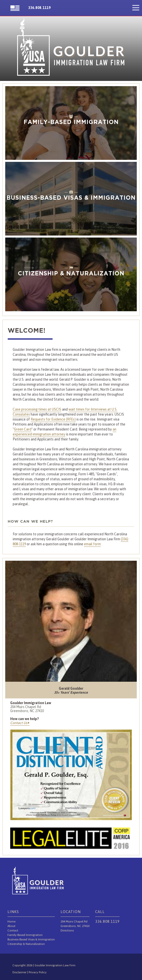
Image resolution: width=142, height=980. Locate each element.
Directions (67, 930)
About (11, 926)
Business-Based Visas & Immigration (31, 939)
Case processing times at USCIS (37, 409)
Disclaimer (20, 972)
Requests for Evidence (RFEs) (53, 419)
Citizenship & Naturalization (26, 944)
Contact (13, 930)
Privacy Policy (38, 972)
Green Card (23, 429)
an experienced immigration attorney (65, 432)
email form (92, 544)
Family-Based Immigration (25, 935)
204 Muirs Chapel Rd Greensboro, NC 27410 (27, 709)
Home (11, 921)
